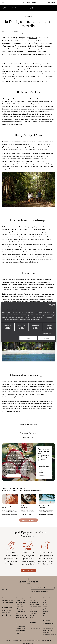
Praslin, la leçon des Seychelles (45, 507)
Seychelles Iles (14, 514)
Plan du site (15, 640)
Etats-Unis (46, 612)
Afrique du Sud (47, 608)
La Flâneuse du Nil (20, 630)
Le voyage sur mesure (8, 614)
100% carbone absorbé (8, 601)
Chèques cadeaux (20, 612)
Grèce (45, 615)
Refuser (28, 338)
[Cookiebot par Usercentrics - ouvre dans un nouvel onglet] (49, 305)
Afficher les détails (47, 334)
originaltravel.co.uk (48, 630)
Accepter (46, 338)
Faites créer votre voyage (14, 476)
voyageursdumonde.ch (49, 625)
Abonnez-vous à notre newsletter (39, 588)
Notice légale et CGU (47, 640)
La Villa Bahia (19, 634)
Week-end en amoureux (35, 606)
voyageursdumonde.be (49, 623)
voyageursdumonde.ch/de (49, 627)
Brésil (45, 613)
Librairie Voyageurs (21, 601)
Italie (44, 602)
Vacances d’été (33, 608)
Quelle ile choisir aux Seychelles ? (26, 507)
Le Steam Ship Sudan (21, 626)
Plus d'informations (35, 319)
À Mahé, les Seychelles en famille (9, 507)
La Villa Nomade (20, 632)
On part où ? (33, 601)
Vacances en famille (34, 604)
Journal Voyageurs (20, 602)
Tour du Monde (33, 613)
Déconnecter (33, 615)
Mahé (29, 69)
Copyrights (8, 640)
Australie (45, 606)
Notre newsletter (20, 606)
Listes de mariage (20, 610)
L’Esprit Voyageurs (7, 612)
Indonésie (46, 610)
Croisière (32, 610)
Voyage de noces (34, 602)
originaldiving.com (48, 632)
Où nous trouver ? (7, 610)
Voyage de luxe (33, 612)
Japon (45, 601)
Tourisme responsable (8, 602)
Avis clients (19, 613)
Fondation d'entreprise (35, 625)
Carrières (32, 627)
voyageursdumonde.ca (49, 629)
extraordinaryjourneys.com (50, 634)
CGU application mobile (28, 643)
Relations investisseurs (35, 629)
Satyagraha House (20, 628)
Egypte (45, 604)
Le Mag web (19, 604)
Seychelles (28, 16)
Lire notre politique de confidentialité (39, 592)
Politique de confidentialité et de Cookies (30, 640)
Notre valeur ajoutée (7, 616)
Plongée (32, 617)
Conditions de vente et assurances (21, 618)
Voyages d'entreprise (21, 615)
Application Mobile (20, 608)
